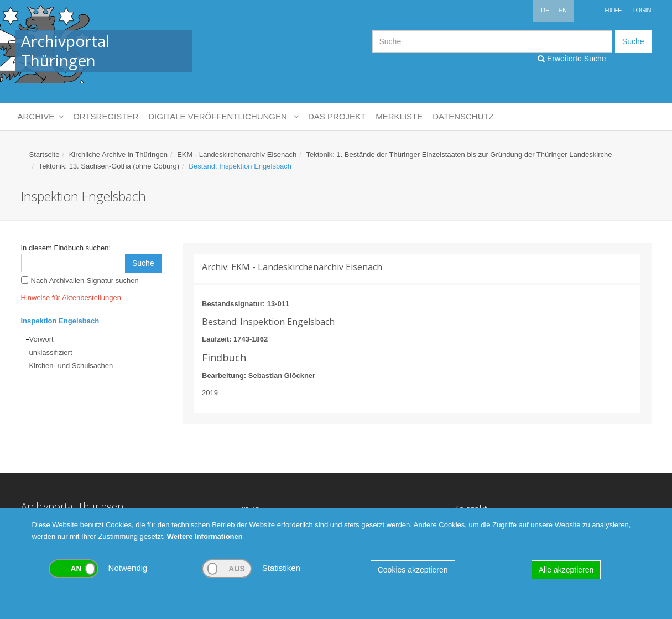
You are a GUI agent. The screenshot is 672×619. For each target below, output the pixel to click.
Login (642, 10)
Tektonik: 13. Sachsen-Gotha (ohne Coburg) (109, 166)
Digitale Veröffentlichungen (223, 117)
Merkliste (399, 116)
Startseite (45, 154)
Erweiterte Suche (572, 59)
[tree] (91, 353)
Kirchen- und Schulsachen (71, 366)
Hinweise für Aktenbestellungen (71, 298)
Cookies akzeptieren (413, 570)
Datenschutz (463, 116)
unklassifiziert (51, 352)
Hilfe (613, 10)
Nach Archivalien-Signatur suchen (85, 280)
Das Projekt (337, 116)
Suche (633, 41)
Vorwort (41, 339)
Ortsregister (106, 116)
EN (563, 10)
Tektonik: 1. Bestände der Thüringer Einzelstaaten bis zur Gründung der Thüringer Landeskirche (459, 154)
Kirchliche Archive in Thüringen (118, 154)
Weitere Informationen (205, 536)
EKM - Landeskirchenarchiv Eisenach (237, 154)
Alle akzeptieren (566, 570)
